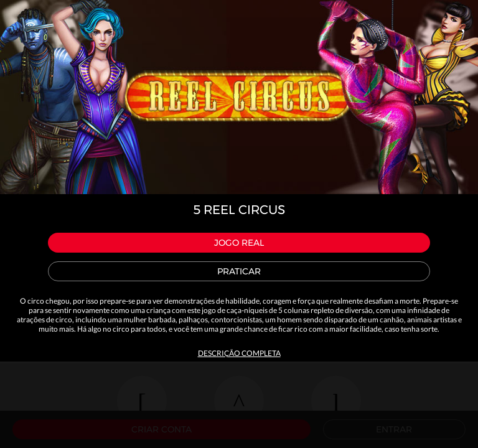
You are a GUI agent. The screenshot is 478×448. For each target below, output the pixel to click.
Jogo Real (239, 243)
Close (463, 22)
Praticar (239, 271)
